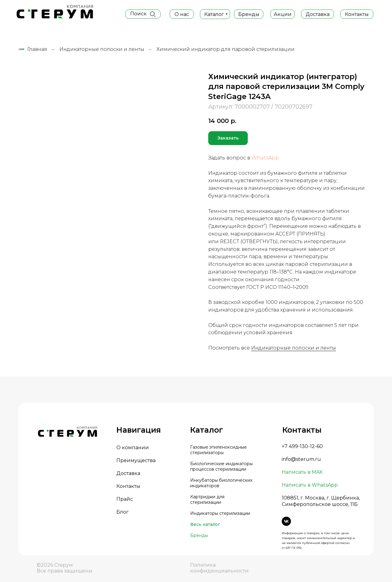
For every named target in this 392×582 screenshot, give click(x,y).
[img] (153, 14)
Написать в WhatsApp (310, 485)
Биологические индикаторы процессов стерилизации (221, 466)
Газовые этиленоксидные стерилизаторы (219, 450)
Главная (33, 49)
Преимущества (136, 460)
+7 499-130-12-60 (302, 446)
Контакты (128, 486)
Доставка (128, 473)
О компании (133, 448)
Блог (123, 512)
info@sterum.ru (301, 459)
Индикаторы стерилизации (220, 513)
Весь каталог (205, 524)
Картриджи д (205, 497)
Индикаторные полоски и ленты (102, 49)
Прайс (125, 499)
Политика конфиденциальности (219, 568)
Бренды (199, 535)
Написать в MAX (302, 472)
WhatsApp (265, 158)
